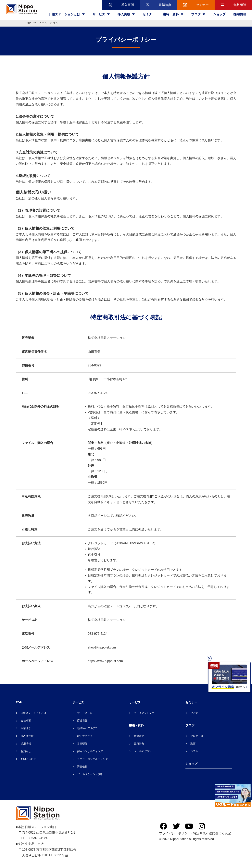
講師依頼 (82, 767)
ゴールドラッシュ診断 (90, 774)
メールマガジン (143, 751)
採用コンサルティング (90, 751)
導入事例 (121, 5)
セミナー (196, 5)
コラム (194, 751)
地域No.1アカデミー (89, 728)
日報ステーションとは (33, 713)
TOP (28, 23)
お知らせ (26, 751)
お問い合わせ (28, 759)
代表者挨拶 (27, 736)
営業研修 (82, 744)
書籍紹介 (139, 736)
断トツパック (85, 736)
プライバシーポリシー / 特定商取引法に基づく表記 (195, 833)
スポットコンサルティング (93, 759)
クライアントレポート (147, 713)
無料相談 (233, 5)
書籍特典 (158, 5)
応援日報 (82, 721)
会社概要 (26, 721)
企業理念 (26, 728)
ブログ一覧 (197, 736)
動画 (193, 744)
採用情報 (240, 14)
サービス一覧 (85, 713)
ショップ (219, 14)
